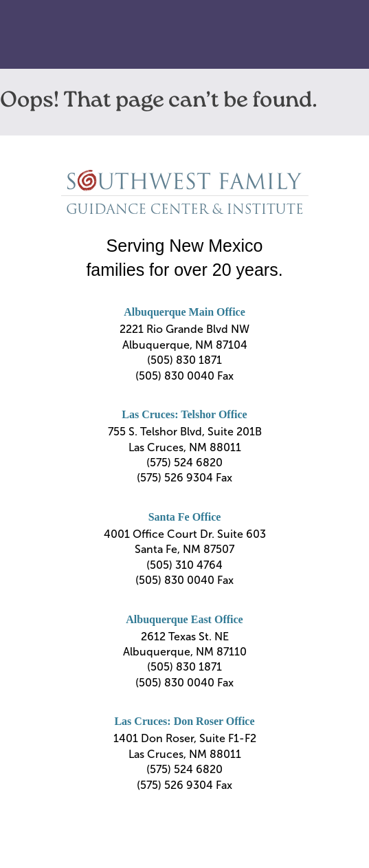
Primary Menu (335, 35)
